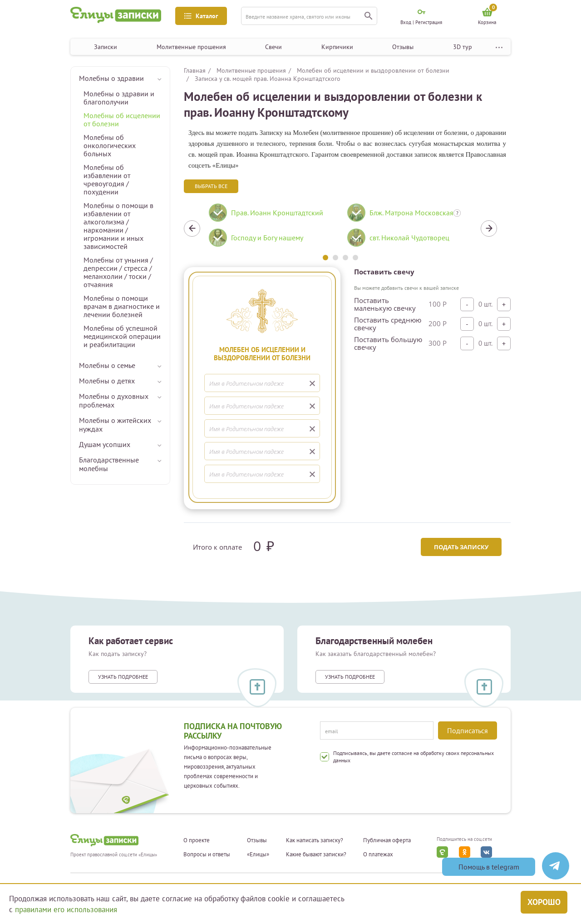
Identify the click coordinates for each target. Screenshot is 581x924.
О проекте (197, 840)
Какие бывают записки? (316, 854)
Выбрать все (211, 186)
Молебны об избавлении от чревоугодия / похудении (107, 179)
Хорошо (544, 902)
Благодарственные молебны (109, 464)
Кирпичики (337, 47)
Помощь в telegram (489, 867)
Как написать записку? (315, 840)
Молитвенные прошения (191, 47)
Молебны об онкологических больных (110, 145)
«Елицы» (258, 854)
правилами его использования (66, 909)
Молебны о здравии (111, 78)
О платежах (378, 854)
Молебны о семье (107, 365)
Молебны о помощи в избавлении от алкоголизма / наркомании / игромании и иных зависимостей (118, 226)
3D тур (463, 47)
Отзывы (403, 47)
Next (489, 229)
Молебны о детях (107, 381)
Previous (192, 229)
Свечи (273, 47)
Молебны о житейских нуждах (115, 425)
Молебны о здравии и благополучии (119, 98)
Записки (106, 47)
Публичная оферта (387, 840)
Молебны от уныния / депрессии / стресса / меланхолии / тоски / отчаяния (118, 272)
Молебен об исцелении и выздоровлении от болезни (373, 70)
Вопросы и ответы (207, 854)
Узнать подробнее (123, 677)
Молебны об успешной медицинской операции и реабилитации (122, 336)
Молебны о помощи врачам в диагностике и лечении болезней (122, 306)
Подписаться (468, 730)
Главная (195, 70)
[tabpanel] (271, 229)
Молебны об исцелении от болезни (122, 119)
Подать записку (461, 547)
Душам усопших (105, 444)
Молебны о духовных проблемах (114, 400)
